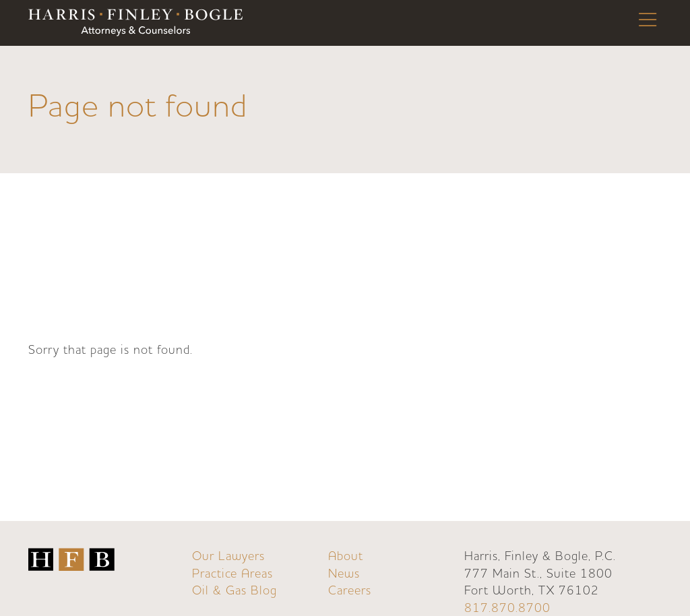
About (346, 556)
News (344, 574)
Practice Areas (232, 574)
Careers (350, 591)
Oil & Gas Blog (234, 591)
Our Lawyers (228, 556)
